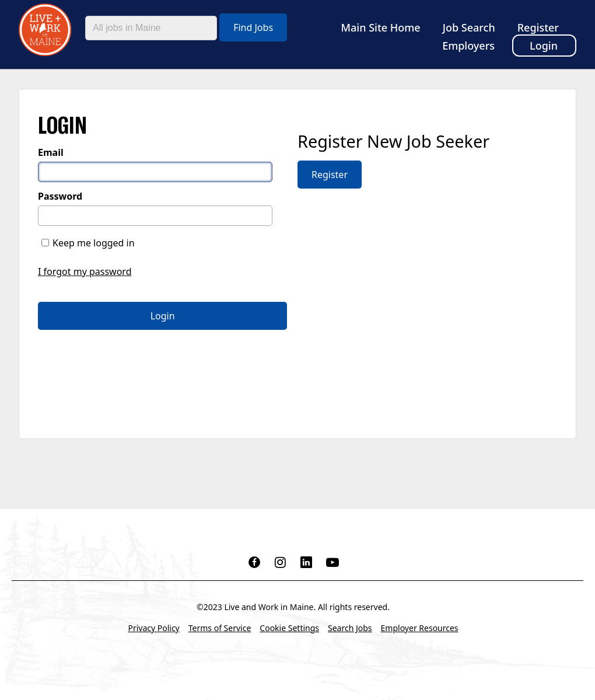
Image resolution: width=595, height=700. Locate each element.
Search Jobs (350, 628)
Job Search (469, 27)
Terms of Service (220, 628)
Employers (468, 46)
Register (538, 27)
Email (51, 152)
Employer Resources (420, 628)
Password (60, 196)
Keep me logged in (94, 243)
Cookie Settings (289, 628)
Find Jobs (253, 27)
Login (544, 46)
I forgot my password (85, 271)
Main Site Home (381, 27)
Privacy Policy (153, 628)
